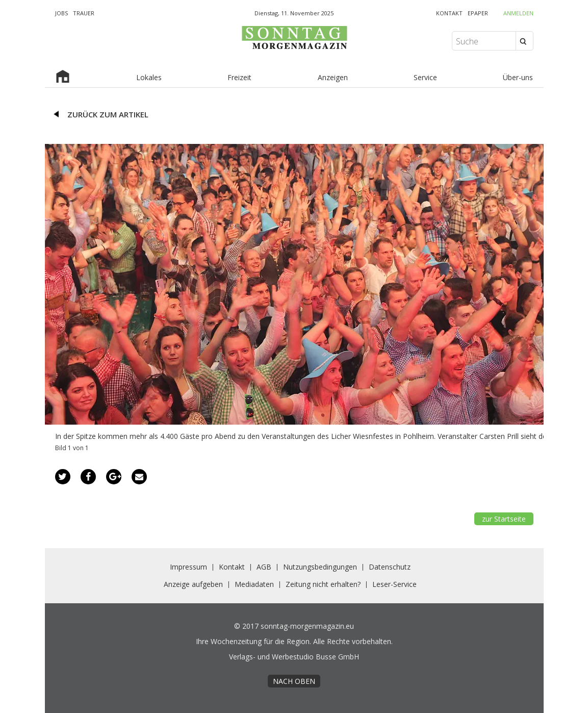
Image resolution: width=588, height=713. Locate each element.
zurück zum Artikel (108, 114)
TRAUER (84, 13)
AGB (264, 567)
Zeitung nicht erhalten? (323, 584)
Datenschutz (390, 567)
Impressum (188, 567)
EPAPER (478, 13)
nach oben (294, 681)
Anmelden (518, 13)
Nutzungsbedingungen (320, 567)
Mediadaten (254, 584)
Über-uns (518, 77)
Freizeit (239, 77)
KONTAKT (449, 13)
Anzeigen (333, 77)
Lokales (149, 77)
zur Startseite (504, 519)
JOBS (61, 13)
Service (425, 77)
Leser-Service (394, 584)
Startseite (63, 78)
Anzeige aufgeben (193, 584)
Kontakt (232, 567)
